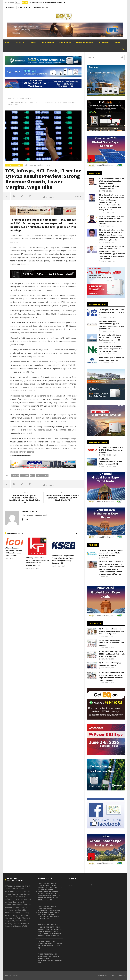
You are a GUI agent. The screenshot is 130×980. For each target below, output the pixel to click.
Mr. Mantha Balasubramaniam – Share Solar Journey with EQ (111, 461)
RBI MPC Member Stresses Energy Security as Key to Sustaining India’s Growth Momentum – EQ (48, 2)
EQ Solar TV (65, 43)
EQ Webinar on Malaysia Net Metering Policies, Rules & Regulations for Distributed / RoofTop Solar (111, 676)
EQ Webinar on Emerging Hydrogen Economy (110, 664)
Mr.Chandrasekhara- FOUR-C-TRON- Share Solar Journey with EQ (112, 450)
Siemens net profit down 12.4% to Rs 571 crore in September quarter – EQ (110, 337)
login (11, 8)
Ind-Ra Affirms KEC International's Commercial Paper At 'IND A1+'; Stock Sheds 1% (62, 497)
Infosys (40, 475)
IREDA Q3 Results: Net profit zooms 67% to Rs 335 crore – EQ (111, 312)
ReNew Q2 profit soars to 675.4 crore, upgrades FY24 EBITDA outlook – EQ (111, 349)
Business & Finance (14, 165)
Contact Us (24, 8)
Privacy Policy (41, 8)
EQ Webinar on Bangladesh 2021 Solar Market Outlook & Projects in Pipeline (112, 654)
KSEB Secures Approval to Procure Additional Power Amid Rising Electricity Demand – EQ (69, 559)
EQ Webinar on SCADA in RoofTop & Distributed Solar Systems (111, 643)
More (117, 43)
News (33, 43)
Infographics (48, 43)
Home (8, 43)
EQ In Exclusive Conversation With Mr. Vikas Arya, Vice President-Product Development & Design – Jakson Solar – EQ (112, 184)
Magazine (21, 43)
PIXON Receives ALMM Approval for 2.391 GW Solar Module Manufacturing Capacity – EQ (50, 958)
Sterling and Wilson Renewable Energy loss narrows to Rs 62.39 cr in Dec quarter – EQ (111, 325)
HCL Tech (25, 475)
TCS (47, 475)
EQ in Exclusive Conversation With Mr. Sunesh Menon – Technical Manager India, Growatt (112, 220)
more (78, 196)
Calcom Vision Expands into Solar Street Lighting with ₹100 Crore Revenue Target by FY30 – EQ (17, 552)
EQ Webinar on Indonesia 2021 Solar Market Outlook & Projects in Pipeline (112, 631)
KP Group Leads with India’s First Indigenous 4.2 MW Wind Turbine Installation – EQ (43, 562)
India (25, 2)
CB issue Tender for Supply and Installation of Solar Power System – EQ (111, 553)
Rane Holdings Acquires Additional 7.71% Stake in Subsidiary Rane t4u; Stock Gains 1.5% (24, 498)
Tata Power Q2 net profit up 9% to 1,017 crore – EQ (111, 359)
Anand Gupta (41, 165)
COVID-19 (15, 475)
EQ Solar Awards (85, 43)
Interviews (104, 43)
